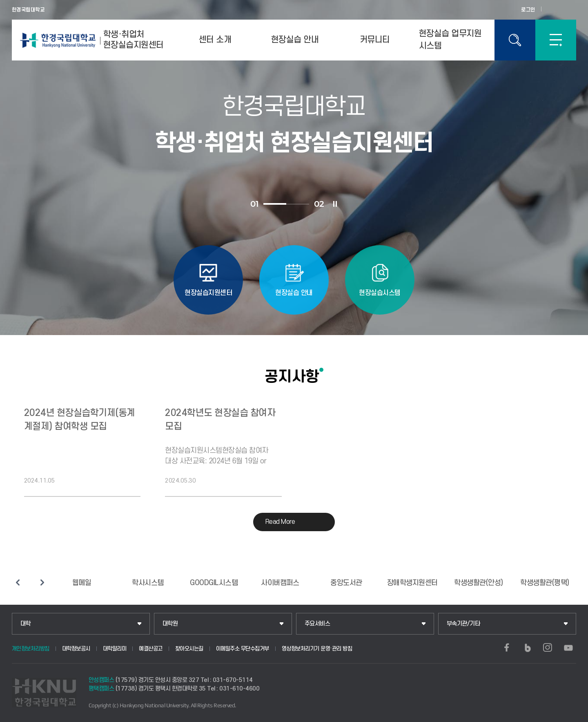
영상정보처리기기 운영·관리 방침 (317, 649)
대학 (26, 624)
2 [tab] (298, 204)
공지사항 (292, 376)
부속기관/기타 (463, 624)
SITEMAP (556, 40)
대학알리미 (115, 649)
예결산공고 (151, 649)
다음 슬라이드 (42, 582)
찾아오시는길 (189, 649)
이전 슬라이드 (18, 582)
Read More (280, 522)
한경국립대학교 (28, 10)
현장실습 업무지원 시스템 (450, 40)
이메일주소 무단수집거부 (243, 649)
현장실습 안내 (295, 40)
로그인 (528, 10)
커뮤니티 (375, 40)
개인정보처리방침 (31, 649)
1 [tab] (275, 204)
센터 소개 (215, 40)
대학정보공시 (76, 649)
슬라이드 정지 (335, 204)
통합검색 (515, 40)
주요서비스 (317, 624)
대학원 (170, 624)
